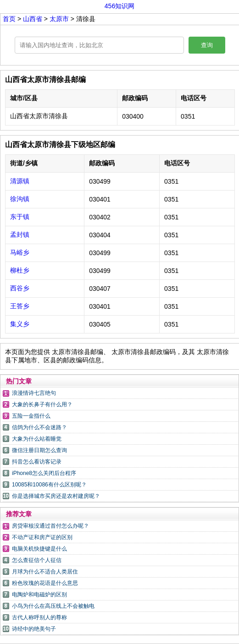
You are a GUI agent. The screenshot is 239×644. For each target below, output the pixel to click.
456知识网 (119, 6)
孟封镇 (20, 235)
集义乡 (20, 324)
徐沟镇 (20, 199)
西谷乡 (20, 288)
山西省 (33, 19)
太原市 (60, 19)
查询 (207, 45)
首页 (9, 19)
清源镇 (20, 181)
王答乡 (20, 306)
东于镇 (20, 217)
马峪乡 (20, 252)
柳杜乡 (20, 270)
